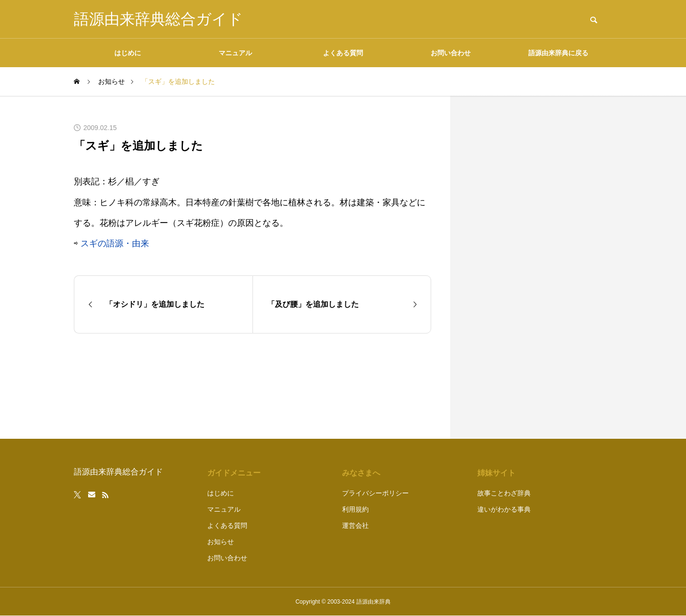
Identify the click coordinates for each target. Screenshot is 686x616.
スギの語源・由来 (115, 243)
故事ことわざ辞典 (504, 493)
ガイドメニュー (234, 473)
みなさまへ (361, 473)
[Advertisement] (541, 267)
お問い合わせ (451, 53)
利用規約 (355, 509)
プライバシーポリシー (375, 493)
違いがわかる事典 (504, 509)
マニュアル (235, 53)
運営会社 (355, 525)
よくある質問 (343, 53)
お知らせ (221, 542)
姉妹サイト (496, 473)
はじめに (128, 53)
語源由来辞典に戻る (558, 53)
